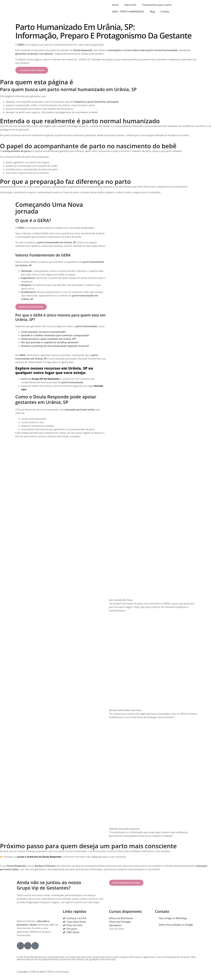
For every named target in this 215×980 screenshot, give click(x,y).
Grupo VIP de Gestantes (45, 379)
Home (115, 5)
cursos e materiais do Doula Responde (39, 857)
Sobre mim (130, 5)
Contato (165, 12)
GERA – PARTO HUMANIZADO (128, 12)
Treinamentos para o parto (157, 5)
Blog (152, 12)
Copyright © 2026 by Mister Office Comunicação (43, 972)
